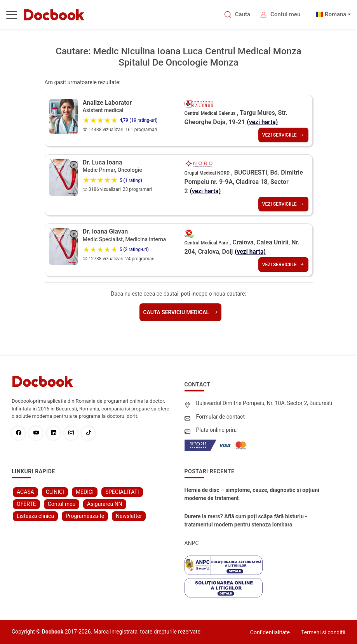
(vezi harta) (263, 122)
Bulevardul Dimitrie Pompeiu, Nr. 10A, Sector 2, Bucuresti (264, 403)
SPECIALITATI (122, 491)
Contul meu (285, 14)
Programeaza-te (85, 515)
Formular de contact (221, 416)
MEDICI (85, 491)
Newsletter (129, 515)
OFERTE (26, 503)
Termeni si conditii (323, 632)
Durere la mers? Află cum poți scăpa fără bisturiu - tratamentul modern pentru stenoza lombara (246, 520)
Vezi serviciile (283, 135)
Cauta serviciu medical (180, 312)
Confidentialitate (270, 632)
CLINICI (55, 491)
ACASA (25, 491)
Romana (336, 14)
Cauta (243, 14)
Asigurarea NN (105, 503)
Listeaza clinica (35, 515)
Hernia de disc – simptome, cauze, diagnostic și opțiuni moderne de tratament (252, 493)
